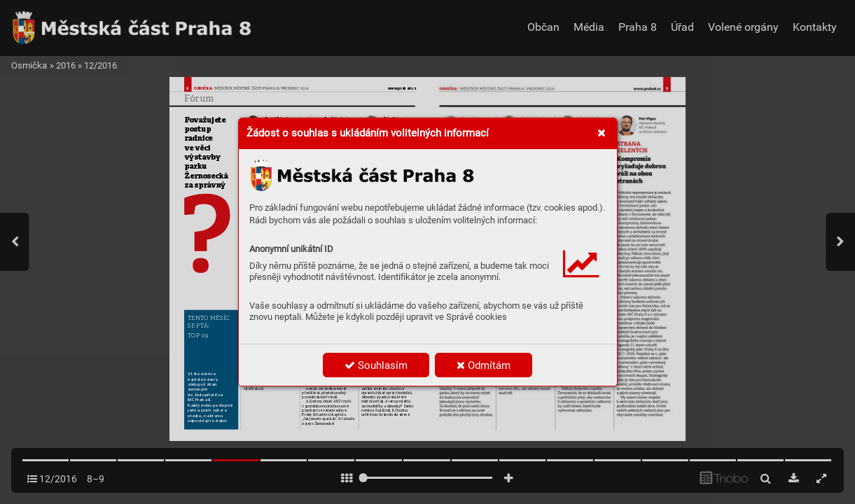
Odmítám (484, 365)
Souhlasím (376, 365)
